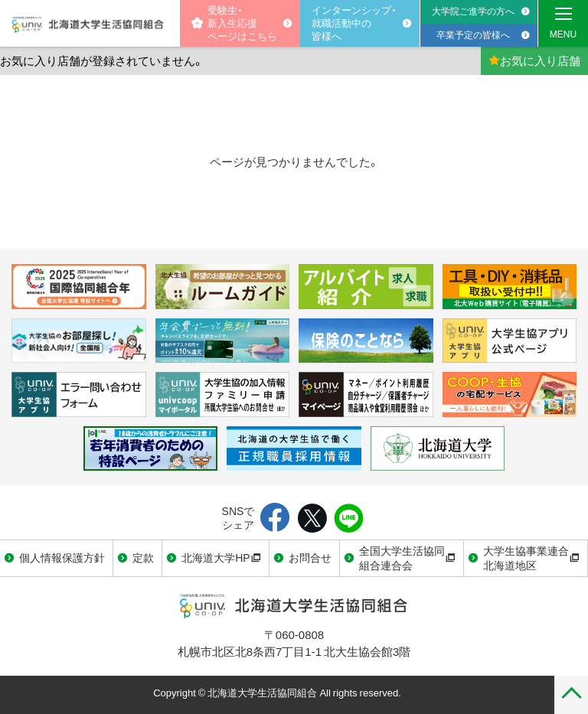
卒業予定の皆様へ (473, 34)
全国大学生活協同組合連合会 (407, 558)
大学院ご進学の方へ (473, 11)
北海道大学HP (221, 557)
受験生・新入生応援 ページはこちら (234, 23)
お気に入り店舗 (534, 60)
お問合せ (310, 557)
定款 (143, 557)
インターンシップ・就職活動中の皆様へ (354, 23)
